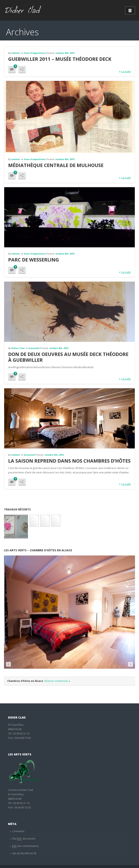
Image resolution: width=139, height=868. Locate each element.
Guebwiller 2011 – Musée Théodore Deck (60, 59)
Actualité (34, 348)
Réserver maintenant (57, 681)
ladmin (16, 53)
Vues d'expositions (35, 53)
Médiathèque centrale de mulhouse (56, 165)
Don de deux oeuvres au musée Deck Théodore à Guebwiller (68, 357)
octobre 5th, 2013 (54, 455)
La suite (125, 71)
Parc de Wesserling (34, 260)
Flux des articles (24, 839)
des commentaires (25, 846)
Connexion (18, 831)
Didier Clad (18, 348)
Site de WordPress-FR (24, 853)
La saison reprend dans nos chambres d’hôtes (69, 461)
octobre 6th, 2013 (65, 53)
